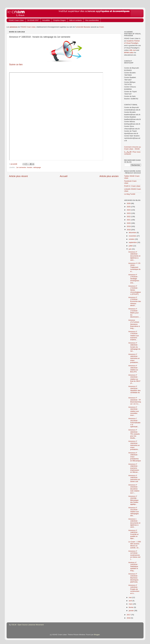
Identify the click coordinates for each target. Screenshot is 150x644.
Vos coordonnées (92, 20)
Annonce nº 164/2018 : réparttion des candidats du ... (134, 390)
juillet (131, 246)
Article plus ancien (109, 176)
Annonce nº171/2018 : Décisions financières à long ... (134, 324)
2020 (129, 223)
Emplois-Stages (60, 20)
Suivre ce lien (16, 64)
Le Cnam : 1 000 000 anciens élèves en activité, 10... (135, 545)
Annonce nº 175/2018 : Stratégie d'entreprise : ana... (134, 279)
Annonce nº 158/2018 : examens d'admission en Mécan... (134, 468)
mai (130, 597)
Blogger (97, 635)
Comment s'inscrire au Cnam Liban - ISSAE (133, 148)
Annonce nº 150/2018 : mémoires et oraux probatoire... (134, 445)
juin (130, 249)
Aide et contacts (75, 20)
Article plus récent (18, 176)
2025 (129, 207)
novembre (133, 236)
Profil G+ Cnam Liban (132, 186)
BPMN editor (129, 53)
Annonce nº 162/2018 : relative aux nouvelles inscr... (134, 411)
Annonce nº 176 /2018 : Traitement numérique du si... (134, 267)
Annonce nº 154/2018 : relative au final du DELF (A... (134, 379)
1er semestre (21, 167)
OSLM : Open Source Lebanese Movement (28, 625)
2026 (129, 203)
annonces (14, 27)
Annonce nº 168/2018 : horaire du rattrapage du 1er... (134, 347)
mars (131, 604)
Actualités (46, 20)
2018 (129, 230)
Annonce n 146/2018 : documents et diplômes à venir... (134, 523)
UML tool (132, 50)
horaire (30, 167)
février (131, 607)
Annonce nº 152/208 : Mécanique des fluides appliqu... (133, 500)
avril (131, 601)
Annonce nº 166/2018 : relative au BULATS (133, 369)
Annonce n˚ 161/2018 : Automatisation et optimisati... (134, 423)
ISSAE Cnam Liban (16, 20)
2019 (129, 226)
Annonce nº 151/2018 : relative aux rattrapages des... (134, 512)
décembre (133, 233)
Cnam (101, 27)
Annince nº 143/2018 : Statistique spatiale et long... (133, 567)
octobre (132, 239)
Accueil (64, 176)
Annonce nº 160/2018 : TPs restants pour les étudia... (134, 434)
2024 (129, 210)
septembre (133, 242)
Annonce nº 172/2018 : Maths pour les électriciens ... (134, 313)
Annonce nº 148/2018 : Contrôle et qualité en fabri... (133, 534)
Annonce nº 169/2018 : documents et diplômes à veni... (134, 256)
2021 (129, 220)
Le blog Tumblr (130, 194)
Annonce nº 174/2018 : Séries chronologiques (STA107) (135, 290)
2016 (129, 618)
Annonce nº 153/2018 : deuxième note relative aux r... (134, 489)
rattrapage (37, 167)
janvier (132, 611)
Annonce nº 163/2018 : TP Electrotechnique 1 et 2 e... (135, 401)
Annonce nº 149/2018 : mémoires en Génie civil (134, 479)
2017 (129, 615)
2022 (129, 217)
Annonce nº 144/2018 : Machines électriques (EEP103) (133, 578)
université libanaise (83, 27)
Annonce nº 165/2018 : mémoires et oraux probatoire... (134, 358)
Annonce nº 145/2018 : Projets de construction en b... (134, 589)
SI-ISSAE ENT (33, 20)
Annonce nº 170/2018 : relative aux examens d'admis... (134, 336)
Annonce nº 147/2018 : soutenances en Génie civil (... (134, 555)
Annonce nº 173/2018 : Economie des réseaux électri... (135, 301)
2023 (129, 213)
